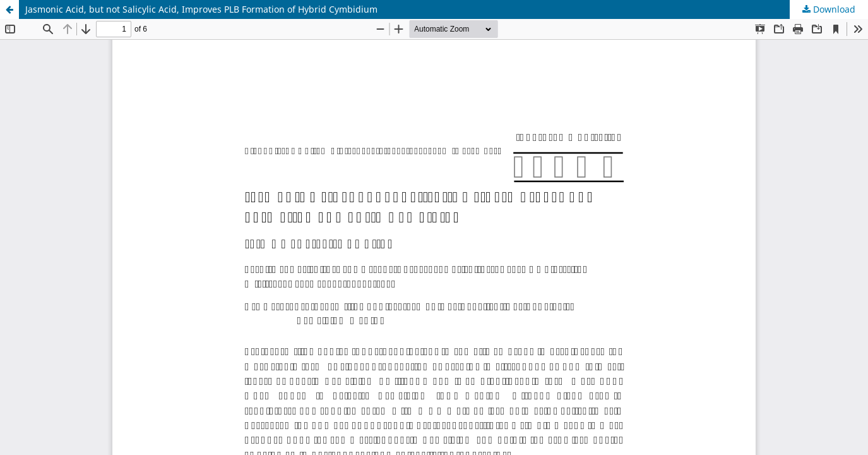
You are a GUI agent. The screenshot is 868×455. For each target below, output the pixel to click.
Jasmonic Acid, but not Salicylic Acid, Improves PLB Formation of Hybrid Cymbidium (201, 9)
